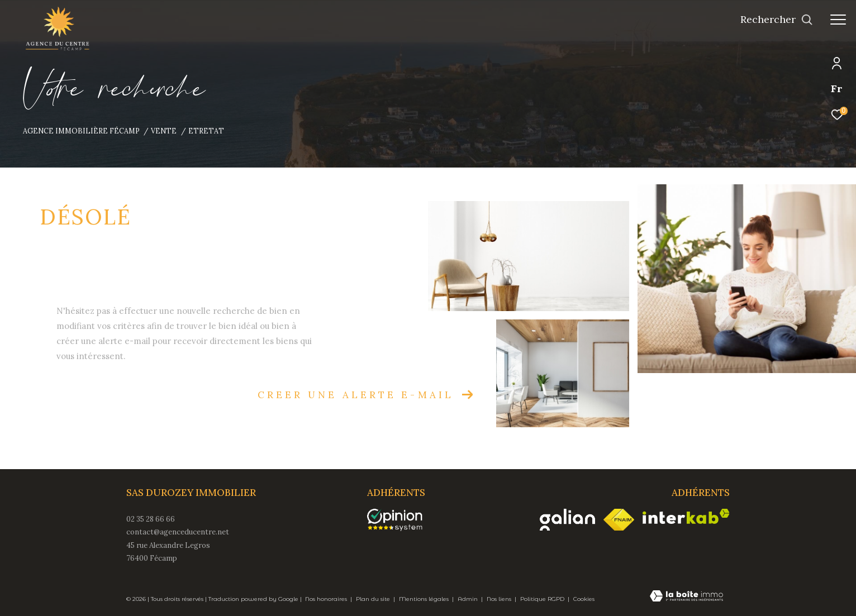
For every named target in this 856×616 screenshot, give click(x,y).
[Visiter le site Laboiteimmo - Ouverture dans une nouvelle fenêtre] (686, 597)
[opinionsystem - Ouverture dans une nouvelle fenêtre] (400, 520)
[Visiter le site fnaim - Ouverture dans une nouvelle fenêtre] (619, 520)
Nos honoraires (327, 599)
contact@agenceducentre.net (178, 532)
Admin (469, 599)
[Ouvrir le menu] (838, 20)
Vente (164, 131)
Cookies (584, 599)
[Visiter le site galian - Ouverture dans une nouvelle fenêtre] (567, 520)
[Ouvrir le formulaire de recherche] (777, 20)
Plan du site (374, 599)
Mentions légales (425, 599)
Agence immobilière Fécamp (81, 131)
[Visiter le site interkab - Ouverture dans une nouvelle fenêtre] (686, 516)
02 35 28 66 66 (151, 519)
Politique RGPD (542, 599)
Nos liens (500, 599)
